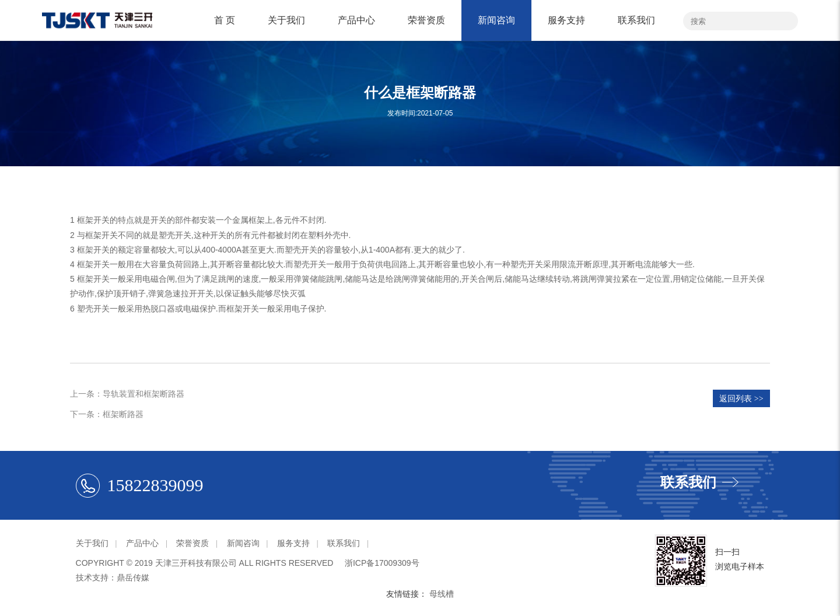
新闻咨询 (496, 20)
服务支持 (566, 20)
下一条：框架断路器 (107, 414)
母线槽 (442, 594)
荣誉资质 (426, 20)
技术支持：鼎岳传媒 (113, 577)
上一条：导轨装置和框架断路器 (127, 394)
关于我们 (286, 20)
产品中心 (356, 20)
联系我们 (636, 20)
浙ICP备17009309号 (382, 563)
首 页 (225, 20)
